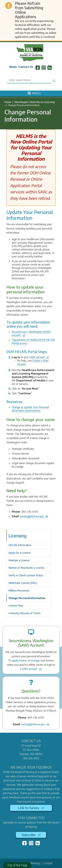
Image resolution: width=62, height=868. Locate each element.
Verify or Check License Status (26, 575)
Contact (48, 863)
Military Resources (19, 590)
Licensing (18, 536)
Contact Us (26, 67)
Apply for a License (19, 553)
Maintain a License (19, 560)
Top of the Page (17, 865)
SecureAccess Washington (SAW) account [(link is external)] (31, 334)
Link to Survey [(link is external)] (31, 808)
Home (8, 102)
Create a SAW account (33, 362)
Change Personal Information (27, 598)
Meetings (35, 863)
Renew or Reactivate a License (26, 568)
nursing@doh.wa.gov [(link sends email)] (34, 516)
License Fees (16, 606)
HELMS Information (20, 545)
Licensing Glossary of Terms (25, 613)
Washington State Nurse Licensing (35, 102)
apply (15, 660)
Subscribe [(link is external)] (31, 835)
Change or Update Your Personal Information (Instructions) (30, 409)
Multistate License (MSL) (23, 583)
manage (35, 660)
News (13, 67)
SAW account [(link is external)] (39, 357)
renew (23, 660)
